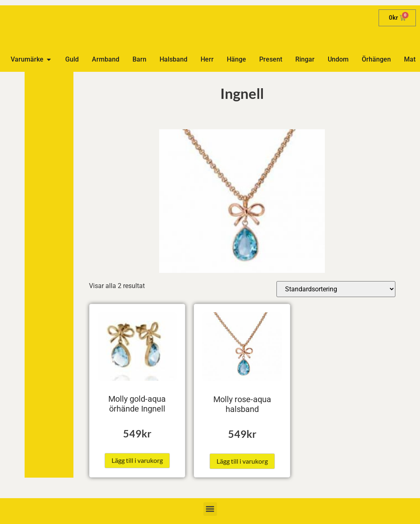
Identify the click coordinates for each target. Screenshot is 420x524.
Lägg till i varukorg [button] (137, 460)
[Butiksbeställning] (336, 289)
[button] (210, 509)
